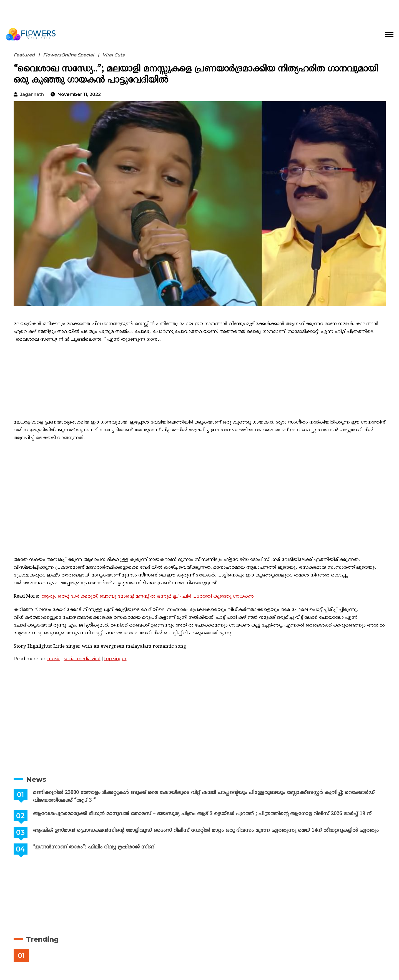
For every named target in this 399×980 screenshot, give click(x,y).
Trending (42, 939)
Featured (24, 55)
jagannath (32, 94)
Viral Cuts (113, 55)
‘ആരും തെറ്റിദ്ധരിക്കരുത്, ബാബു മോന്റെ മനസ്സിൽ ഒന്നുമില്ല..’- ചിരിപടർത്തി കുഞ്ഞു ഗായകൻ (147, 597)
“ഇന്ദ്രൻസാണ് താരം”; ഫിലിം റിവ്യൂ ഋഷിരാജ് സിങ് (93, 847)
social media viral (82, 659)
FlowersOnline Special (69, 55)
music (54, 659)
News (36, 779)
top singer (115, 659)
